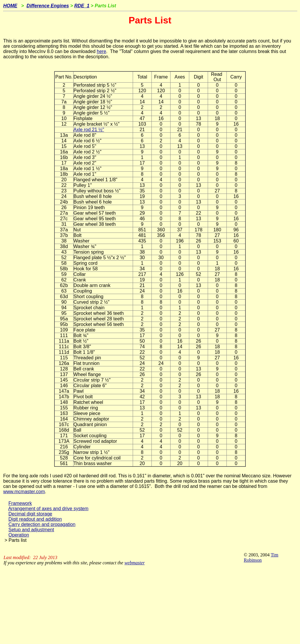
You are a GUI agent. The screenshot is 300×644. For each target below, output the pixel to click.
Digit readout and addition (35, 519)
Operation (19, 535)
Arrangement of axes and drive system (48, 509)
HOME (10, 6)
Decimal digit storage (30, 514)
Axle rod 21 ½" (89, 130)
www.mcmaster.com (24, 492)
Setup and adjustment (31, 530)
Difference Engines (48, 6)
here (101, 51)
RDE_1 (82, 6)
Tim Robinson (261, 557)
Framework (20, 503)
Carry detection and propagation (42, 524)
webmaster (135, 563)
